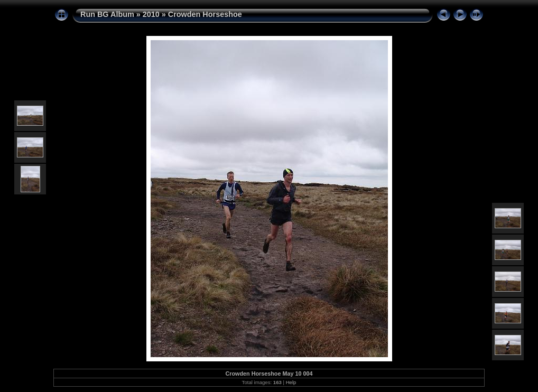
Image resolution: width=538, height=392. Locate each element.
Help (291, 382)
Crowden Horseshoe (205, 14)
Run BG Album (107, 14)
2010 (151, 14)
